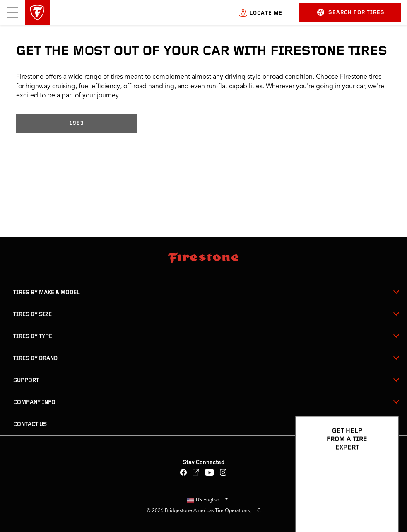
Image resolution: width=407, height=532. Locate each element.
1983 (77, 123)
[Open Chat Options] (383, 502)
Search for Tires (351, 12)
